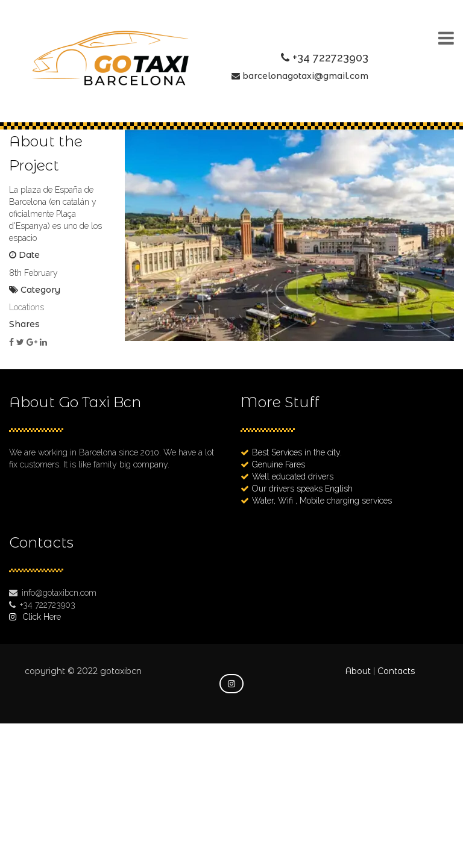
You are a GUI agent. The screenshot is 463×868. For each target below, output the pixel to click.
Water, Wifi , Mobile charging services (322, 501)
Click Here (42, 617)
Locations (27, 307)
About (358, 671)
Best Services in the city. (297, 452)
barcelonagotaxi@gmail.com (305, 76)
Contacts (396, 671)
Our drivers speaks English (302, 489)
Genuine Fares (279, 464)
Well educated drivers (293, 476)
